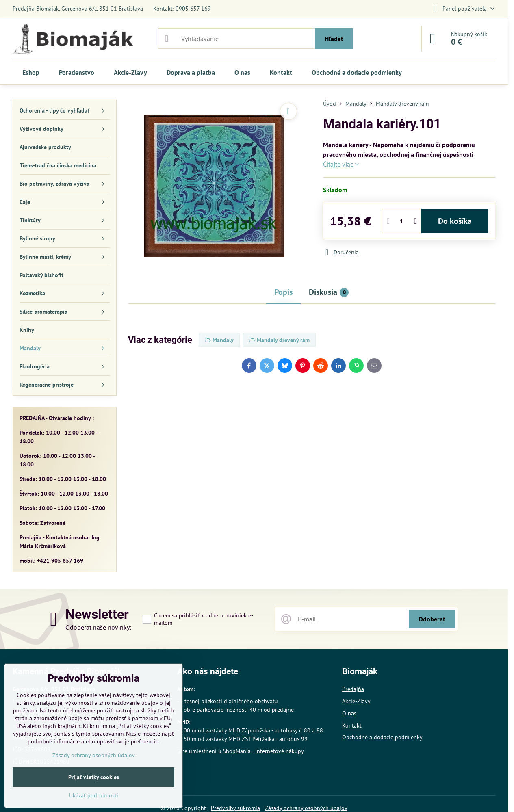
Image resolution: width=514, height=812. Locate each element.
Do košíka (455, 221)
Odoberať (432, 619)
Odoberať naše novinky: (98, 627)
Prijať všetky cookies (94, 777)
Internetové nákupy (280, 751)
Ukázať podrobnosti (94, 795)
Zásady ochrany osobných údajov (94, 755)
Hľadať (334, 39)
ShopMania (237, 751)
